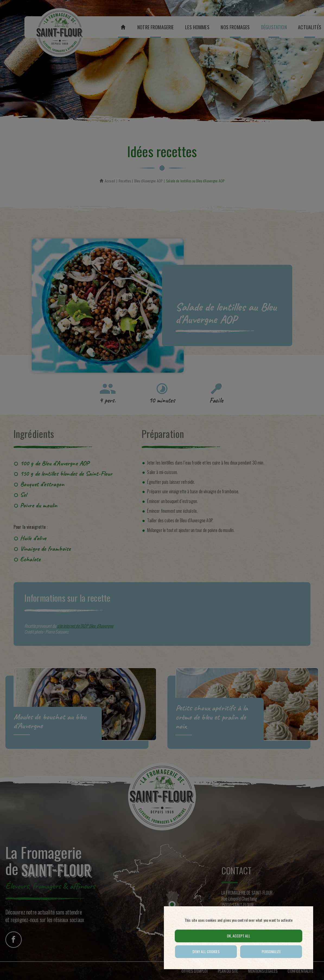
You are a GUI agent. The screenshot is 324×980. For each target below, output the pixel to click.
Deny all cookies (206, 951)
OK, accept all (239, 936)
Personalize (271, 951)
